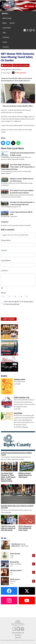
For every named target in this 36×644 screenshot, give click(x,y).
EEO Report (18, 635)
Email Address (6, 261)
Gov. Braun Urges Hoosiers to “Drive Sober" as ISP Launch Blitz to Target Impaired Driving (18, 167)
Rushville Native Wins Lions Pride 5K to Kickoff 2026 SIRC (17, 507)
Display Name (6, 240)
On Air (5, 42)
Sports (12, 23)
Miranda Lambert (16, 570)
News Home (8, 65)
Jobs (4, 33)
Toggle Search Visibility (34, 30)
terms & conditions (13, 304)
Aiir (24, 640)
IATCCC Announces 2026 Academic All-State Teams (25, 528)
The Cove (25, 427)
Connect (6, 47)
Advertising (7, 18)
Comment (5, 271)
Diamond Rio (15, 562)
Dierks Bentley (15, 554)
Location (4, 250)
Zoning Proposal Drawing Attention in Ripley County (16, 454)
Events (4, 376)
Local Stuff (6, 28)
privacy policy (29, 301)
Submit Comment (9, 319)
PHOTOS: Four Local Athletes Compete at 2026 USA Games (8, 528)
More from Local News (22, 65)
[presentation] (15, 312)
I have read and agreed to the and (18, 303)
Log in (4, 235)
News (5, 23)
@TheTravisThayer (19, 73)
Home (5, 13)
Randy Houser (15, 579)
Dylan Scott (16, 546)
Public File (18, 638)
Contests (6, 37)
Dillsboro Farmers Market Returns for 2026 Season (25, 475)
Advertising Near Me (18, 633)
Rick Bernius (16, 544)
